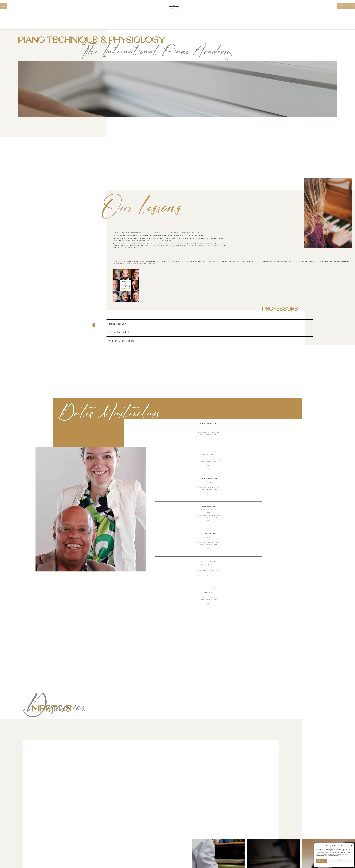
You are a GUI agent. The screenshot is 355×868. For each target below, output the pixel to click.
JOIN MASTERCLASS (346, 6)
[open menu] (4, 6)
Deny (333, 861)
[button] (351, 846)
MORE (209, 438)
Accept (321, 861)
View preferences (346, 861)
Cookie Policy (333, 865)
